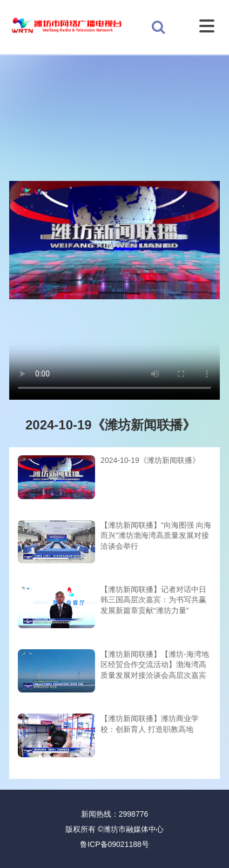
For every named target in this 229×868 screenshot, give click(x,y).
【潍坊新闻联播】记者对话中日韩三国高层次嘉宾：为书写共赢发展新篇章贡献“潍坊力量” (153, 600)
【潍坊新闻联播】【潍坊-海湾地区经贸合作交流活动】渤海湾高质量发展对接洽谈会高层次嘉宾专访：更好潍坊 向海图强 (155, 666)
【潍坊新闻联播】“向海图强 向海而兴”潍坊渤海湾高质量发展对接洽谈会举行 (156, 536)
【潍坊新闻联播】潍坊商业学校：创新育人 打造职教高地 (150, 724)
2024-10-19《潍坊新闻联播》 (150, 460)
